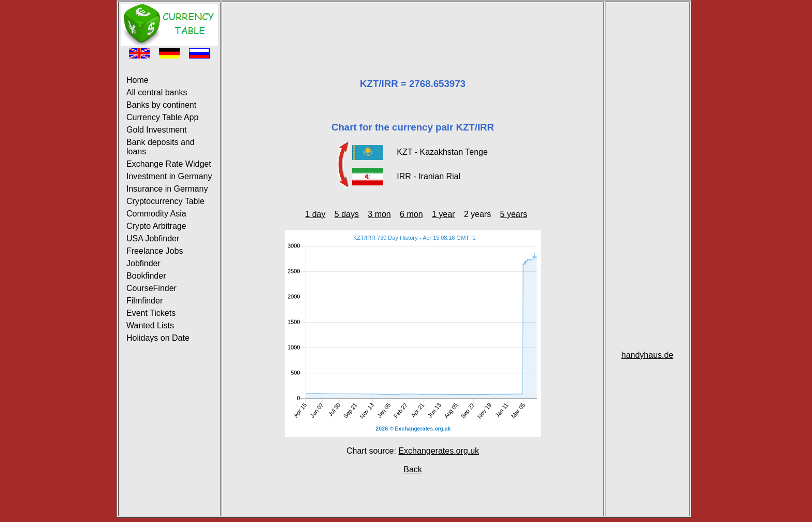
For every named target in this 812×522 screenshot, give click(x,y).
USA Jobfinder (153, 238)
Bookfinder (146, 276)
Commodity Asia (156, 214)
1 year (443, 214)
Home (137, 80)
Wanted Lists (150, 325)
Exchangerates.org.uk (439, 451)
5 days (347, 214)
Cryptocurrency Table (165, 201)
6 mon (411, 214)
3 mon (379, 214)
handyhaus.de (648, 355)
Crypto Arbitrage (156, 226)
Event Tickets (151, 313)
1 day (315, 214)
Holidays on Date (158, 338)
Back (413, 469)
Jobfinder (143, 263)
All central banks (157, 92)
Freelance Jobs (155, 251)
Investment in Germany (169, 176)
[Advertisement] (413, 27)
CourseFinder (151, 288)
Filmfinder (144, 301)
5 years (514, 214)
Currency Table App (162, 117)
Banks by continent (161, 105)
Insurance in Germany (167, 189)
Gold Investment (157, 130)
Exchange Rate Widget (169, 164)
